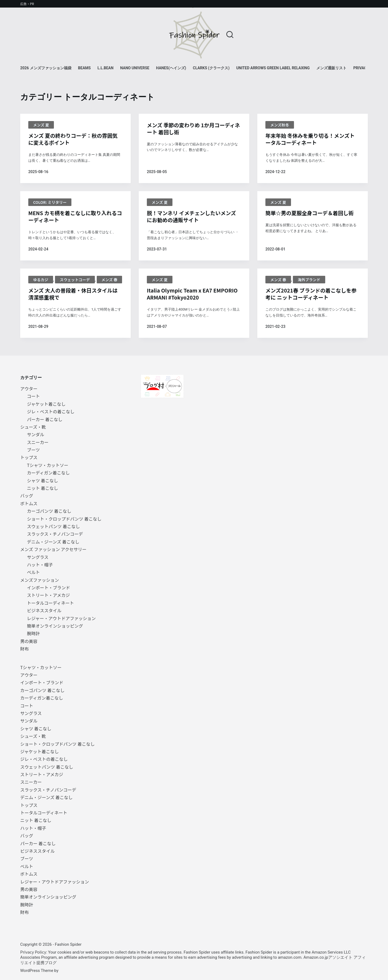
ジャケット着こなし (46, 404)
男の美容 (29, 641)
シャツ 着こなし (43, 480)
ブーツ (33, 450)
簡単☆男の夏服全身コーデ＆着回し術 (311, 214)
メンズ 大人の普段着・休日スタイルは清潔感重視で (75, 295)
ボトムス (29, 503)
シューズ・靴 (33, 427)
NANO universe (135, 68)
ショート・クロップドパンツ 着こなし (64, 519)
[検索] (230, 35)
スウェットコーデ (75, 281)
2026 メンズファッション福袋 (46, 68)
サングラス (38, 557)
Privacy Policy (33, 952)
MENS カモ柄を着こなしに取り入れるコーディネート (74, 217)
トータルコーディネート (51, 603)
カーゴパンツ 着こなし (49, 511)
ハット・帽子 (40, 565)
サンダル (36, 434)
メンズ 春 (110, 281)
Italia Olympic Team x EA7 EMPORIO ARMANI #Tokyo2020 (187, 295)
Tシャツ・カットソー (48, 465)
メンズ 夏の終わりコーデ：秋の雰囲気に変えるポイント (75, 139)
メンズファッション (40, 580)
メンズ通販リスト (331, 68)
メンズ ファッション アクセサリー (53, 549)
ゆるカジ (41, 281)
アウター (29, 388)
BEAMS (84, 68)
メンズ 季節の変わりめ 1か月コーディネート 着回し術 (193, 129)
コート (33, 396)
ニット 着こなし (43, 488)
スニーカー (38, 442)
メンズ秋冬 (280, 125)
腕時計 (33, 633)
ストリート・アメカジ (48, 595)
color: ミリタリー (50, 203)
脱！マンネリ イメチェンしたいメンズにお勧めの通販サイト (193, 217)
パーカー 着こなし (45, 419)
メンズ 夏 (41, 125)
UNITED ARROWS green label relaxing (273, 68)
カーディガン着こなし (48, 473)
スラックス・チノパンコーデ (55, 534)
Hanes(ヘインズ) (171, 68)
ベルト (33, 572)
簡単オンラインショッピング (55, 626)
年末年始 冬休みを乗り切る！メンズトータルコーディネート (312, 139)
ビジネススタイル (44, 610)
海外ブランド (309, 281)
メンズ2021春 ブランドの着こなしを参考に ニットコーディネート (310, 295)
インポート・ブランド (48, 587)
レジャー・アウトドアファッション (61, 618)
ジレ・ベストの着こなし (51, 411)
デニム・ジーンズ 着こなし (53, 542)
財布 (25, 649)
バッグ (27, 496)
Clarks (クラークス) (211, 68)
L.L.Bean (105, 68)
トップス (29, 458)
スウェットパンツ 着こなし (53, 526)
